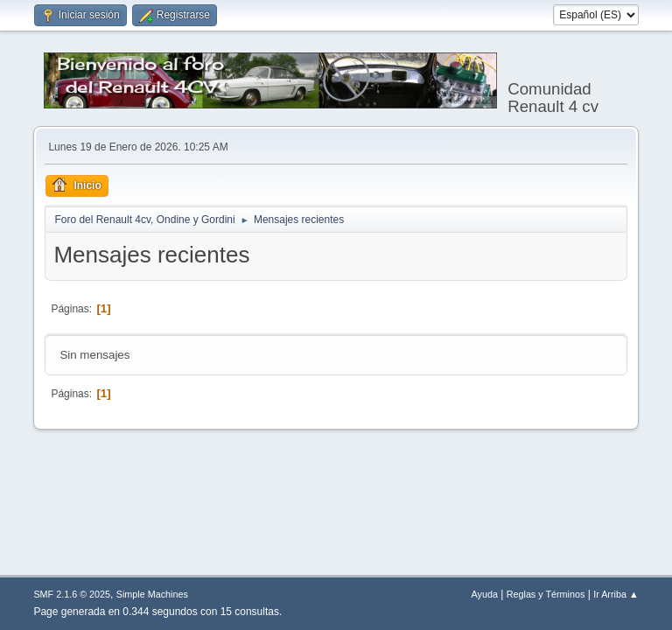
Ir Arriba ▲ (616, 594)
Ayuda (485, 594)
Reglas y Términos (546, 594)
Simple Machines (152, 594)
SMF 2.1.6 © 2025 (72, 594)
